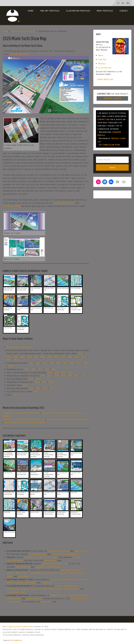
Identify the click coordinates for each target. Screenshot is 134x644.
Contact (124, 11)
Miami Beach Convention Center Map (21, 413)
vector (58, 586)
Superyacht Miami (12, 206)
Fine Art (102, 59)
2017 (56, 357)
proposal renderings (25, 583)
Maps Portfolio (105, 11)
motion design (23, 567)
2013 (84, 357)
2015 (70, 357)
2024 (16, 357)
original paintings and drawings (41, 557)
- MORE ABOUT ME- (105, 79)
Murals (102, 64)
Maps (101, 55)
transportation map (64, 203)
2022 (29, 357)
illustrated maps (38, 554)
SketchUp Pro (14, 598)
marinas (11, 573)
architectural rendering (65, 554)
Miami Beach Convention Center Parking (25, 422)
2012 (9, 360)
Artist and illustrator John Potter (18, 627)
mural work (50, 560)
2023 (23, 357)
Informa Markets (19, 54)
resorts (77, 570)
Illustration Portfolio (78, 11)
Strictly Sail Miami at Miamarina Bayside (24, 419)
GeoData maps (55, 589)
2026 (81, 353)
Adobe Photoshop (59, 595)
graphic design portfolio (55, 564)
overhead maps (71, 589)
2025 (9, 357)
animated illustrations (48, 567)
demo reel (46, 602)
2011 (16, 360)
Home (31, 11)
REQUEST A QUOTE (112, 98)
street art (47, 583)
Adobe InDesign (34, 598)
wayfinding (24, 576)
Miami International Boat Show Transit (67, 419)
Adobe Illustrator (78, 595)
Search (112, 168)
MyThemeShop (16, 640)
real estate (22, 573)
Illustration (105, 68)
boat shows (66, 570)
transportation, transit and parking (48, 573)
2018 (50, 357)
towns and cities (77, 573)
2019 (43, 357)
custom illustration (59, 551)
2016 (63, 357)
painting (25, 589)
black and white (39, 589)
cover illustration (60, 579)
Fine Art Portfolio (50, 11)
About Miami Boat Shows (19, 347)
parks (10, 576)
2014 (77, 357)
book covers (81, 551)
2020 (36, 357)
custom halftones (16, 592)
